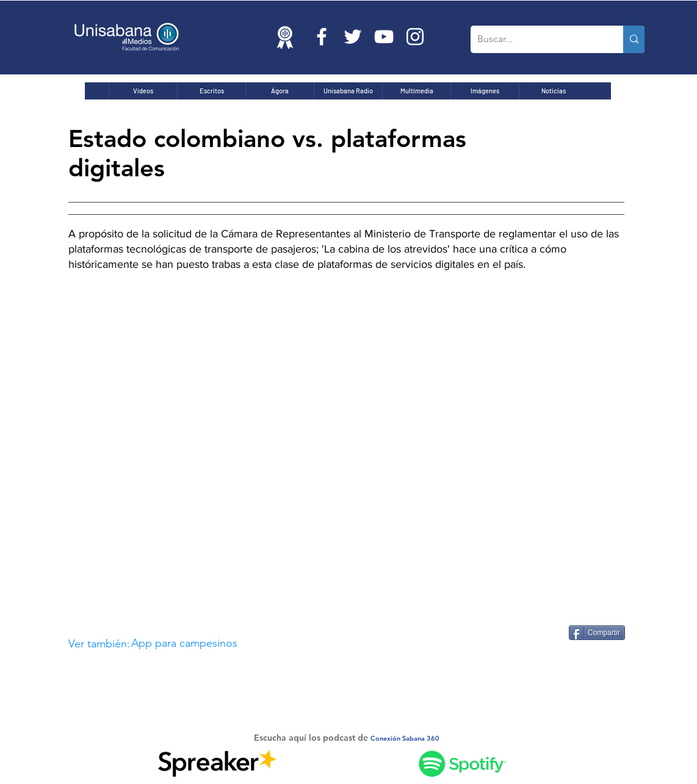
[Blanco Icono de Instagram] (415, 37)
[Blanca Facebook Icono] (322, 37)
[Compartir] (597, 633)
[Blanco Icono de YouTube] (384, 37)
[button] (293, 644)
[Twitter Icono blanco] (353, 37)
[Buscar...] (537, 39)
